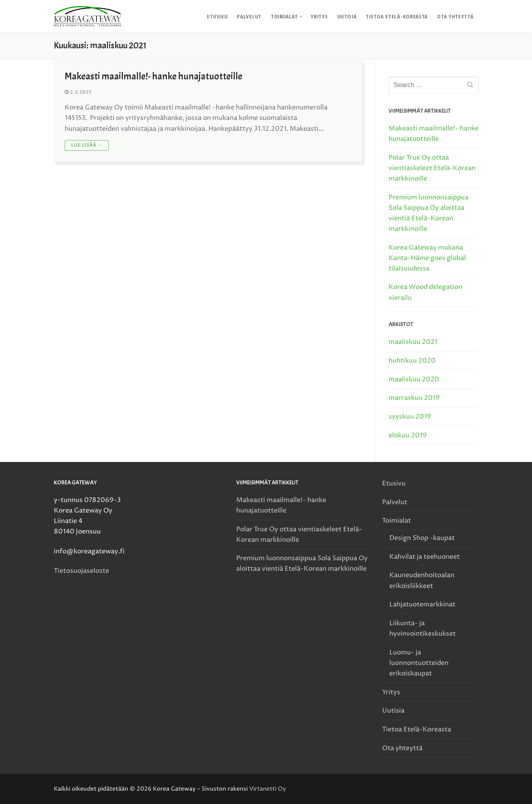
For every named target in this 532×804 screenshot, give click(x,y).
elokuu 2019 (408, 435)
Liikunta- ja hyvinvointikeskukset (423, 628)
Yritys (391, 692)
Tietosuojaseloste (81, 571)
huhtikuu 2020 (412, 361)
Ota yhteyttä (402, 748)
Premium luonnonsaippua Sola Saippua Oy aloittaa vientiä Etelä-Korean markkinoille (429, 213)
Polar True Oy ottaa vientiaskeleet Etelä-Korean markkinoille (432, 168)
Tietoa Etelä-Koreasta (417, 729)
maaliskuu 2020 (414, 379)
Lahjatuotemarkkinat (422, 604)
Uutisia (393, 711)
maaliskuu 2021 (413, 342)
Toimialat (397, 521)
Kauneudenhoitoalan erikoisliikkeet (422, 580)
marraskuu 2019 (414, 398)
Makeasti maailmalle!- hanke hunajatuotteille (153, 76)
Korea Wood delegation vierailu (425, 292)
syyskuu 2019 (410, 417)
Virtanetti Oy (268, 789)
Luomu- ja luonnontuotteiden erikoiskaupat (419, 663)
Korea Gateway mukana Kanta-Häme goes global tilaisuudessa (427, 258)
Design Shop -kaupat (422, 538)
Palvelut (395, 502)
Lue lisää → (87, 145)
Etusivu (394, 483)
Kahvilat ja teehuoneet (425, 557)
